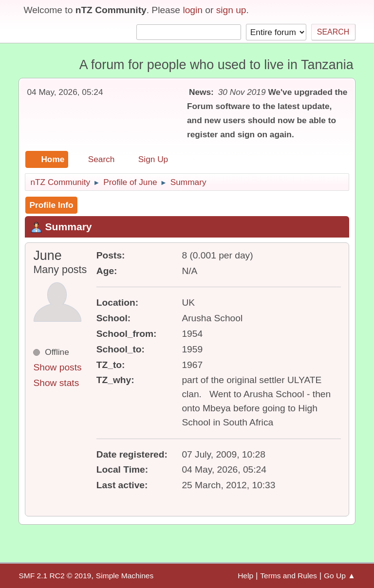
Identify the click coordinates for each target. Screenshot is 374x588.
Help (245, 576)
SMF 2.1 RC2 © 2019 (55, 576)
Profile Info (51, 205)
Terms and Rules (289, 576)
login (193, 10)
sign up (231, 10)
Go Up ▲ (340, 576)
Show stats (56, 383)
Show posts (57, 367)
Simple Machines (125, 576)
